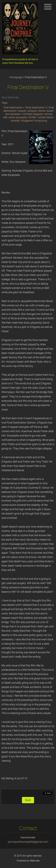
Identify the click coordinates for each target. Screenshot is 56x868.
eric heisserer (13, 114)
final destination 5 (37, 108)
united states (46, 117)
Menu (48, 7)
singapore (27, 121)
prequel (32, 111)
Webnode (34, 861)
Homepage (16, 77)
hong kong (41, 121)
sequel (22, 111)
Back (28, 800)
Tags (4, 103)
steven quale (46, 111)
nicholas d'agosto (33, 114)
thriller (32, 117)
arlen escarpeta (18, 117)
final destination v (14, 108)
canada (15, 121)
